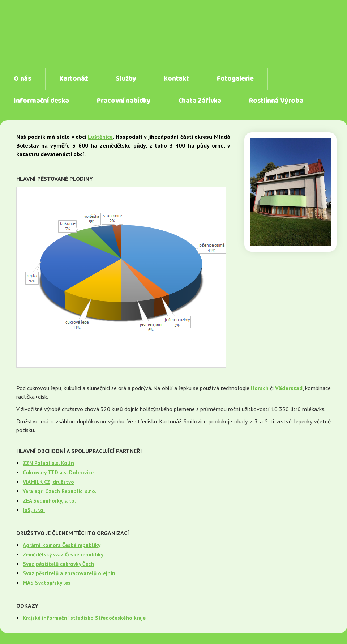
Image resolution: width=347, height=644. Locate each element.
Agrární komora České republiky (62, 545)
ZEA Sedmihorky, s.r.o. (49, 501)
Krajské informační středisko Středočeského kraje (84, 618)
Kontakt (176, 79)
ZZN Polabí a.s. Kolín (48, 463)
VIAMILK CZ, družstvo (48, 482)
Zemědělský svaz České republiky (63, 555)
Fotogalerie (235, 79)
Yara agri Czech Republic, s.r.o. (60, 491)
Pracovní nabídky (124, 101)
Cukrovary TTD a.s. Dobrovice (58, 472)
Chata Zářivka (200, 101)
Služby (126, 79)
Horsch (260, 388)
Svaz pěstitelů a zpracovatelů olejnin (69, 573)
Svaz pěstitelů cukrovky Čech (58, 564)
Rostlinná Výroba (276, 101)
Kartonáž (74, 79)
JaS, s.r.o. (34, 510)
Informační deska (41, 101)
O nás (23, 79)
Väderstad (289, 388)
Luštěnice (100, 137)
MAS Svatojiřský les (47, 583)
